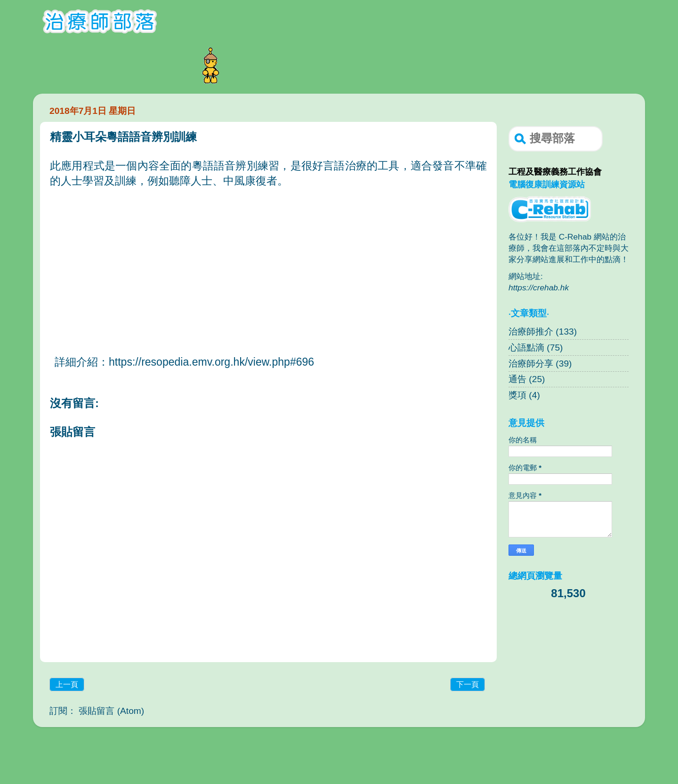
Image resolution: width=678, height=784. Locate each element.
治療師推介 (531, 332)
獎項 (517, 395)
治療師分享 (531, 364)
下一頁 (468, 684)
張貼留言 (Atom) (111, 711)
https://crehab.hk (539, 288)
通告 (517, 379)
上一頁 (67, 684)
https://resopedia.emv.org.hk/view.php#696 (211, 362)
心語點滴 (526, 348)
